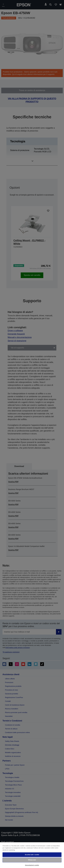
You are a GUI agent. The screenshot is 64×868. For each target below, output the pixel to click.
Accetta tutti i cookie (32, 855)
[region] (32, 855)
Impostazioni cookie (32, 865)
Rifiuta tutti (32, 860)
